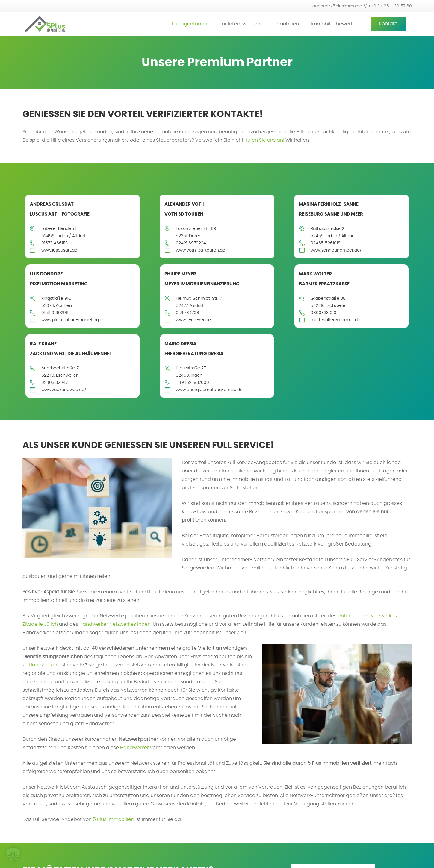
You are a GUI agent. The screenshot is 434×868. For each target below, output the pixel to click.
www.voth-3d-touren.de (201, 250)
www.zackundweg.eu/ (64, 390)
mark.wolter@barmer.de (335, 320)
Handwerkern (45, 665)
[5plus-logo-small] (45, 24)
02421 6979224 (191, 243)
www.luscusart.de (59, 250)
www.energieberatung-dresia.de (209, 390)
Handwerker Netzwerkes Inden (115, 624)
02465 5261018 (326, 243)
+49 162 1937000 (192, 383)
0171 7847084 (189, 313)
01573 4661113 (55, 243)
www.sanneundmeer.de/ (336, 250)
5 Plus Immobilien (114, 819)
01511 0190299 (55, 313)
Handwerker (134, 748)
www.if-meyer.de (193, 320)
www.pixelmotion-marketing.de (73, 320)
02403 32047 (55, 383)
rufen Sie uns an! (265, 140)
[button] (13, 855)
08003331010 (323, 313)
